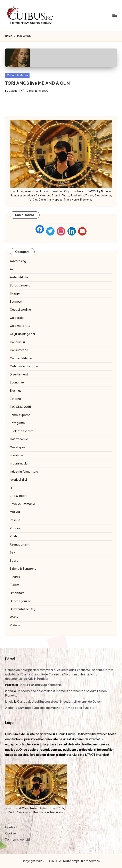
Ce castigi (17, 318)
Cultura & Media (17, 75)
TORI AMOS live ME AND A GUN (37, 83)
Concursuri (17, 342)
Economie (17, 382)
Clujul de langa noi (22, 334)
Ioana (9, 691)
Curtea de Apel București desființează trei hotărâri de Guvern (60, 702)
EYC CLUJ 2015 (20, 407)
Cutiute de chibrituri (24, 366)
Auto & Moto (19, 277)
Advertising (18, 261)
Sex (13, 552)
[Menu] (115, 15)
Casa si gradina (20, 310)
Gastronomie (19, 439)
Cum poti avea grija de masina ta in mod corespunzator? (58, 708)
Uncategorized (21, 601)
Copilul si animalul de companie (40, 685)
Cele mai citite (20, 326)
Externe (15, 399)
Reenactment (20, 544)
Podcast (16, 528)
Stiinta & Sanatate (23, 569)
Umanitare (17, 593)
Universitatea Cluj (22, 609)
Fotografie (17, 423)
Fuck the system (22, 431)
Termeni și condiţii (18, 840)
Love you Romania (22, 504)
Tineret (15, 577)
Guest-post (18, 447)
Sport (14, 561)
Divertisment (19, 374)
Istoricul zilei (18, 480)
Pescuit (15, 520)
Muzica (15, 512)
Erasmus (16, 391)
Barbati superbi (21, 285)
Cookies (11, 833)
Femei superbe (20, 415)
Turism (14, 585)
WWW (14, 617)
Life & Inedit (18, 496)
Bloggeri (16, 293)
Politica (15, 536)
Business (16, 302)
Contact (11, 827)
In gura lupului (19, 463)
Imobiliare (17, 455)
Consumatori (19, 350)
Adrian (10, 708)
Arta (13, 269)
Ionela (9, 702)
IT (11, 488)
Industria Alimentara (24, 472)
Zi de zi (15, 625)
